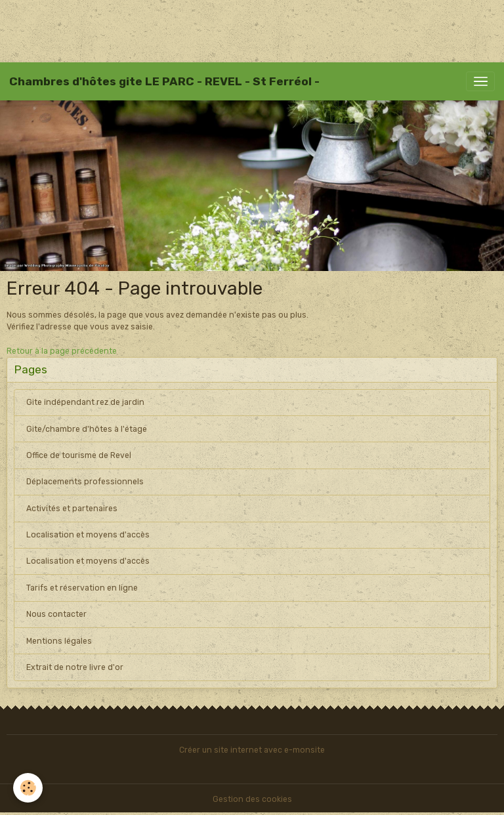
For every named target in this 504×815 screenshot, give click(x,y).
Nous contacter (56, 614)
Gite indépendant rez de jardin (85, 402)
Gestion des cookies (252, 799)
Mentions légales (59, 641)
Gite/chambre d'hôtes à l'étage (87, 429)
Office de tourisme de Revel (79, 455)
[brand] (164, 81)
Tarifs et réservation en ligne (82, 588)
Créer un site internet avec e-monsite (252, 750)
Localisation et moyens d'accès (88, 535)
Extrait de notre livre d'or (75, 667)
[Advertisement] (239, 30)
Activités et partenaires (72, 509)
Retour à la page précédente (62, 351)
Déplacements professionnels (85, 482)
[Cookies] (28, 788)
